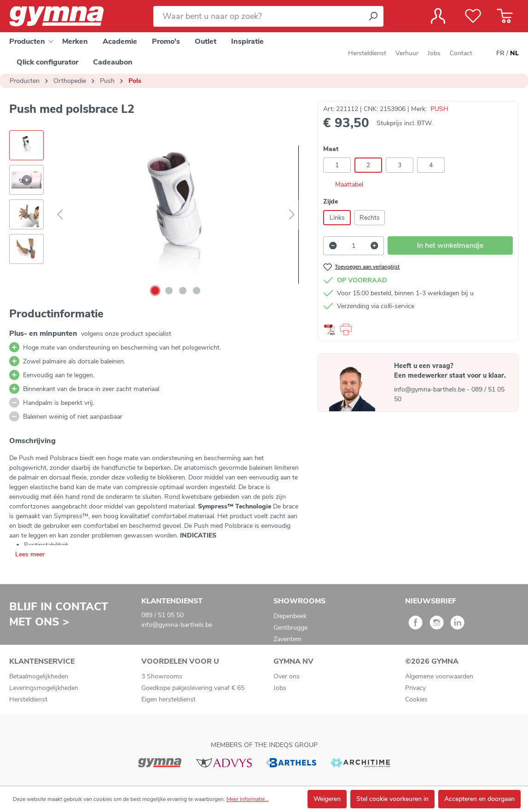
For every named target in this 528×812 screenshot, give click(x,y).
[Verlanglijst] (473, 16)
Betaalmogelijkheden (39, 676)
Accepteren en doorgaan (479, 799)
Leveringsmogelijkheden (44, 688)
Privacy (415, 688)
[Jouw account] (438, 16)
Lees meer (30, 554)
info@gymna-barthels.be (430, 389)
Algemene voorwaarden (439, 676)
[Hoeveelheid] (354, 246)
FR (500, 53)
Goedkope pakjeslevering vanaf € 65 (193, 688)
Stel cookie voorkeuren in (392, 799)
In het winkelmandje (450, 245)
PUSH (439, 109)
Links (337, 218)
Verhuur (407, 53)
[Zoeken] (373, 16)
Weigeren (327, 799)
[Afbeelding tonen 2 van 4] (169, 291)
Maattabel (343, 184)
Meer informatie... (248, 799)
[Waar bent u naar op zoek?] (258, 16)
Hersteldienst (367, 53)
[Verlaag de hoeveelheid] (333, 246)
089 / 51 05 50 (162, 615)
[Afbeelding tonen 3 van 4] (183, 291)
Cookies (416, 699)
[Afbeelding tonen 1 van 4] (155, 291)
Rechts (370, 218)
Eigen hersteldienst (168, 699)
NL (514, 53)
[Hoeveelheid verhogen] (375, 246)
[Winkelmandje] (505, 16)
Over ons (287, 676)
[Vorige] (60, 215)
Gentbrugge (290, 628)
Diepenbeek (290, 616)
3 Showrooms (162, 676)
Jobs (434, 53)
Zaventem (287, 639)
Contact (461, 53)
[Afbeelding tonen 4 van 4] (197, 291)
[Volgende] (292, 215)
